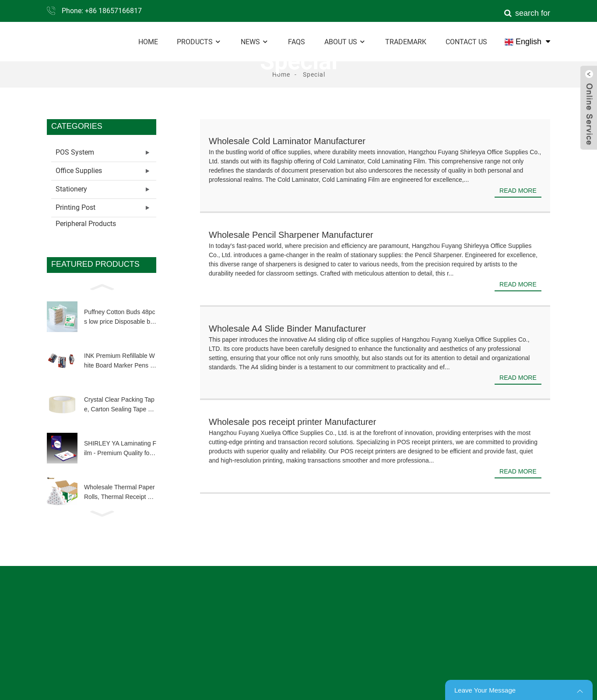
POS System (75, 152)
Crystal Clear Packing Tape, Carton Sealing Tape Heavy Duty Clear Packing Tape (120, 405)
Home (148, 42)
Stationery (71, 189)
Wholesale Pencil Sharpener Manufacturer (291, 235)
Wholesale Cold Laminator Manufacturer (287, 141)
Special (314, 74)
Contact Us (466, 42)
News (255, 42)
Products (199, 42)
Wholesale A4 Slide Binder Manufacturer (287, 329)
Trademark (406, 42)
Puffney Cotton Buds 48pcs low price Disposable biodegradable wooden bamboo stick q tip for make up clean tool (119, 318)
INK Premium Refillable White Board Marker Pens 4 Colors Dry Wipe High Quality (120, 361)
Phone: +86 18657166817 (102, 11)
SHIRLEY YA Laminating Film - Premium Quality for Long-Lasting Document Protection (120, 449)
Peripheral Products (86, 224)
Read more (518, 191)
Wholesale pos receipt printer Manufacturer (292, 422)
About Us (345, 42)
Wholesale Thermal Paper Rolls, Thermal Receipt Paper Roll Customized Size (119, 493)
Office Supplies (79, 171)
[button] (102, 286)
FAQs (297, 42)
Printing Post (76, 207)
